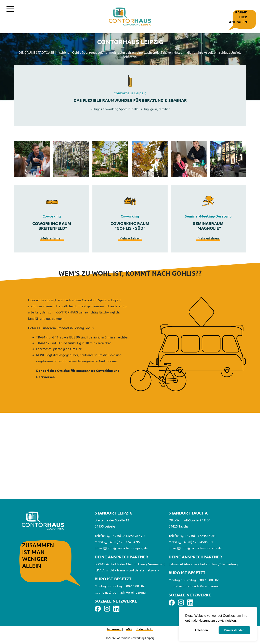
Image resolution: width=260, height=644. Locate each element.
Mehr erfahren (52, 238)
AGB (129, 629)
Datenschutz (145, 629)
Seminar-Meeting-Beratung (208, 216)
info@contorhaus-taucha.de (199, 548)
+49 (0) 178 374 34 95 (122, 542)
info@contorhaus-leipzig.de (126, 548)
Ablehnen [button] (201, 630)
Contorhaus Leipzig (130, 93)
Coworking (52, 216)
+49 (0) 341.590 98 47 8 (126, 535)
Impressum (114, 629)
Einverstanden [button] (234, 630)
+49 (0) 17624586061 (198, 535)
